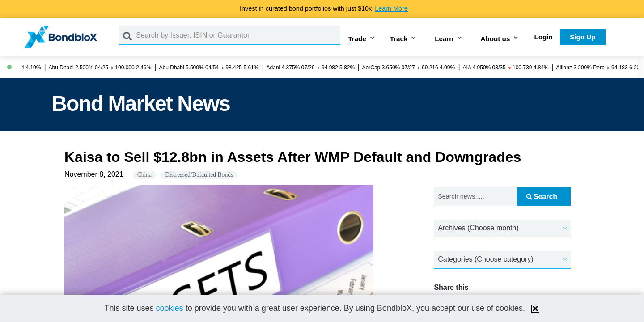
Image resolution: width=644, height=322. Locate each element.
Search (542, 197)
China (144, 175)
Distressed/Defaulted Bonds (199, 175)
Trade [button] (357, 39)
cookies (170, 308)
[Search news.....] (475, 197)
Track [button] (399, 39)
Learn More (391, 8)
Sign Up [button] (583, 37)
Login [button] (544, 37)
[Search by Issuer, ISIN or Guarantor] (238, 35)
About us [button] (496, 39)
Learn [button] (444, 39)
